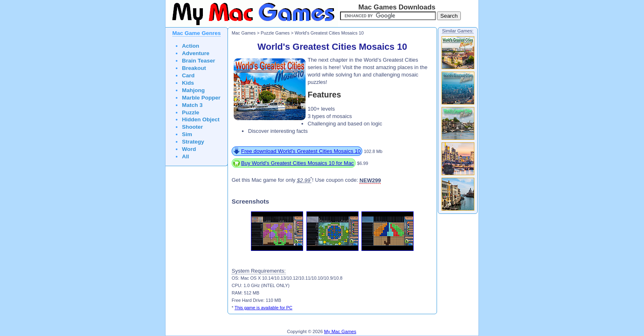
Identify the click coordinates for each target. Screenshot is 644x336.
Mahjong (193, 90)
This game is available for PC (263, 308)
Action (191, 46)
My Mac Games (340, 331)
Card (188, 75)
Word (189, 149)
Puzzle (191, 112)
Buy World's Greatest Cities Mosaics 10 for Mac (298, 163)
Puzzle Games (275, 33)
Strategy (193, 142)
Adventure (196, 53)
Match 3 (192, 105)
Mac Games (244, 33)
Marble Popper (201, 98)
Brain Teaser (199, 61)
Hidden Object (201, 119)
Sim (187, 134)
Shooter (192, 127)
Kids (188, 83)
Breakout (194, 68)
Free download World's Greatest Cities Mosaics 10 (301, 151)
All (185, 156)
